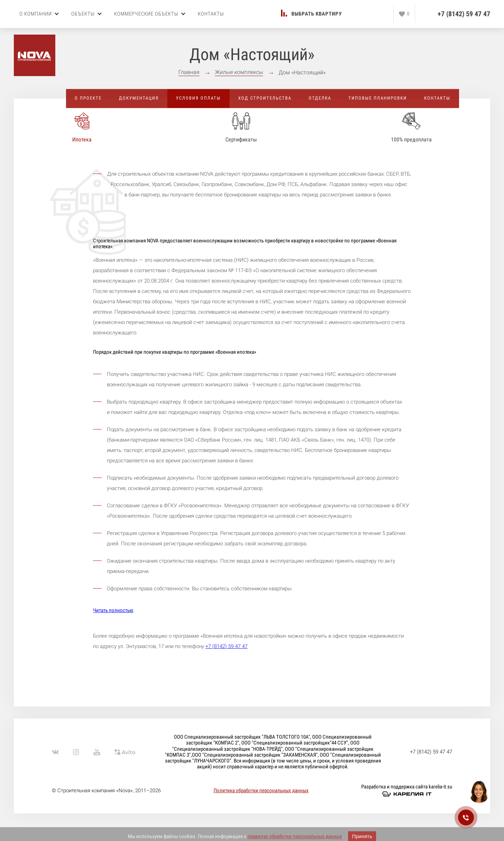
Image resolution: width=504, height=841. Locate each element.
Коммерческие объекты (150, 14)
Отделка (320, 98)
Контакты (211, 14)
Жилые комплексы (239, 72)
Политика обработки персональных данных (261, 791)
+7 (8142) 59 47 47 (464, 14)
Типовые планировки (378, 98)
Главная (189, 72)
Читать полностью (113, 610)
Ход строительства (265, 98)
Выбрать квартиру (317, 14)
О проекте (88, 98)
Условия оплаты (198, 98)
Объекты (86, 14)
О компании (39, 14)
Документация (139, 98)
